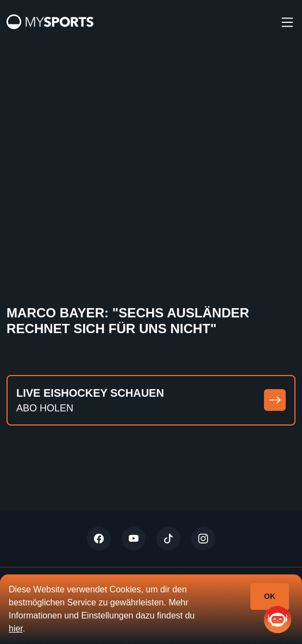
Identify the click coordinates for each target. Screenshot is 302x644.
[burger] (287, 22)
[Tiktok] (168, 539)
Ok (270, 596)
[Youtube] (134, 539)
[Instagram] (203, 539)
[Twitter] (99, 539)
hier (16, 629)
